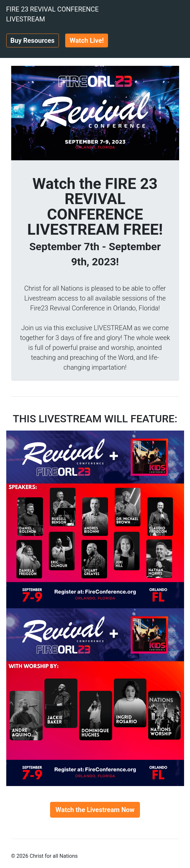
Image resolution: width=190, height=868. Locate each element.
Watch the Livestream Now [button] (95, 810)
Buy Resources (33, 40)
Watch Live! (87, 40)
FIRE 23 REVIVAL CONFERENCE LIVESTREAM (53, 14)
